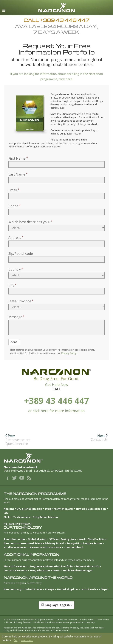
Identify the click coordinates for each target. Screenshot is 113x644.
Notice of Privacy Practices (19, 622)
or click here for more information (56, 411)
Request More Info (87, 566)
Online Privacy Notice (67, 620)
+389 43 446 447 (57, 401)
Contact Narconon (15, 570)
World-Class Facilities (92, 539)
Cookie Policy (87, 620)
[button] (56, 607)
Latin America (89, 589)
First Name (17, 158)
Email (13, 190)
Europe (50, 589)
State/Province (20, 301)
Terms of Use (103, 620)
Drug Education (40, 570)
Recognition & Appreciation (84, 543)
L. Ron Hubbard (73, 547)
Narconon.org (13, 589)
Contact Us (99, 437)
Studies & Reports (15, 547)
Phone (13, 206)
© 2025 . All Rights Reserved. (29, 620)
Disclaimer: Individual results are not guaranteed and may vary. (65, 622)
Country (15, 269)
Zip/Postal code (21, 253)
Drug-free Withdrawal (59, 509)
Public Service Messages (78, 570)
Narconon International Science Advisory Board (34, 543)
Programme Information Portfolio (51, 566)
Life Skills (7, 515)
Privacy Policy (69, 353)
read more (27, 640)
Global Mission (37, 539)
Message (15, 317)
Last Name (17, 174)
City (11, 285)
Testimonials (21, 517)
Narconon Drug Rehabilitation (23, 509)
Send (14, 342)
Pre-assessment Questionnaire (18, 440)
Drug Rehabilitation (45, 517)
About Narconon (14, 539)
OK (16, 640)
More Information (15, 566)
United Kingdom (67, 589)
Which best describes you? (29, 222)
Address (15, 238)
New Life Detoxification (91, 509)
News (56, 570)
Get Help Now (57, 385)
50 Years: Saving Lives (63, 539)
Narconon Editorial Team (45, 547)
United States (33, 589)
